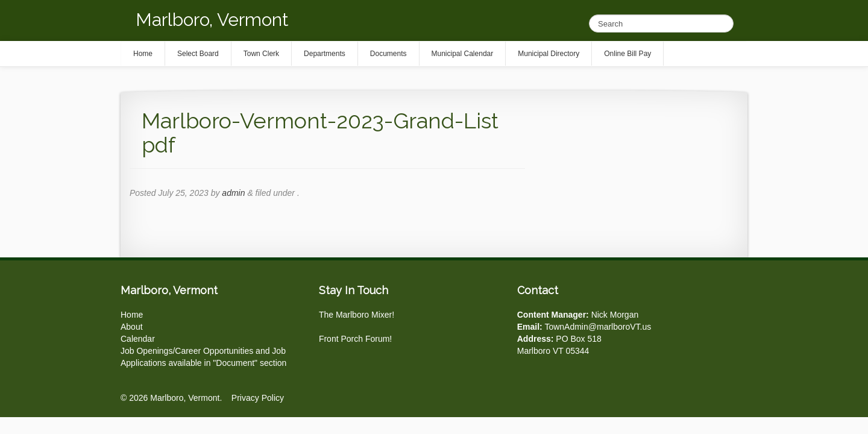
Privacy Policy (258, 398)
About (132, 327)
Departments (325, 54)
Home (132, 315)
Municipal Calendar (463, 54)
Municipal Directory (549, 54)
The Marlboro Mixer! (357, 315)
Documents (388, 54)
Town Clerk (261, 54)
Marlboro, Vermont (212, 20)
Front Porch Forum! (355, 339)
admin (233, 193)
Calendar (138, 339)
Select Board (198, 54)
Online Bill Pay (627, 54)
